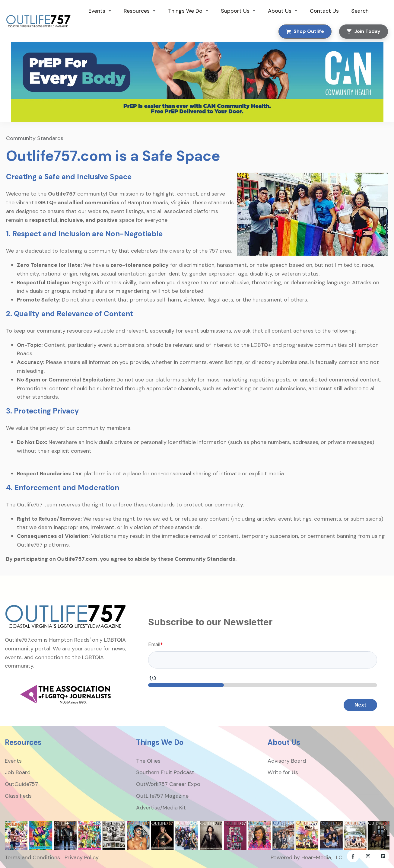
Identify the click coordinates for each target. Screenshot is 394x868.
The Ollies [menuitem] (148, 761)
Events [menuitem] (13, 761)
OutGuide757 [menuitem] (21, 784)
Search (360, 11)
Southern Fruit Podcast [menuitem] (165, 772)
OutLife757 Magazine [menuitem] (162, 796)
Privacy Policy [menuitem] (82, 857)
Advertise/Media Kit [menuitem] (161, 808)
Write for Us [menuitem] (283, 772)
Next (360, 705)
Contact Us (324, 11)
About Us (280, 11)
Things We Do (185, 11)
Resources (137, 11)
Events (97, 11)
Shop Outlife (305, 31)
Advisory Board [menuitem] (287, 761)
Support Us (235, 11)
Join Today (364, 31)
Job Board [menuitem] (18, 772)
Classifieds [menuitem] (18, 796)
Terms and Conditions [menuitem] (32, 857)
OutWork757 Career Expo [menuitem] (168, 784)
